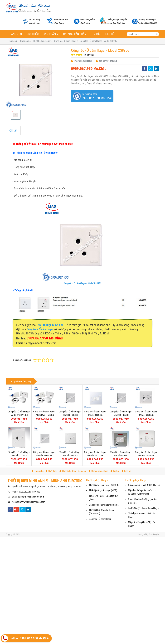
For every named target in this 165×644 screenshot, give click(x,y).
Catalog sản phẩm (75, 34)
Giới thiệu (33, 34)
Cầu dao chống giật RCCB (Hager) (144, 485)
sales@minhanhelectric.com (31, 497)
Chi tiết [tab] (13, 131)
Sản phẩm (50, 34)
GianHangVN (154, 534)
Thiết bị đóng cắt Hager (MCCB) (104, 485)
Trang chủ (15, 34)
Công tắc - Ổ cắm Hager (100, 519)
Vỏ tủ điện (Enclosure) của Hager (143, 508)
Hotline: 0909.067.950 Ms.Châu (25, 638)
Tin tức (96, 34)
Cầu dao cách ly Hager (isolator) (104, 505)
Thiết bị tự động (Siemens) (73, 471)
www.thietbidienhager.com (33, 502)
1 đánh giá (88, 55)
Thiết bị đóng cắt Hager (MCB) (103, 490)
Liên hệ (110, 34)
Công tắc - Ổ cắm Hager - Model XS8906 (82, 283)
